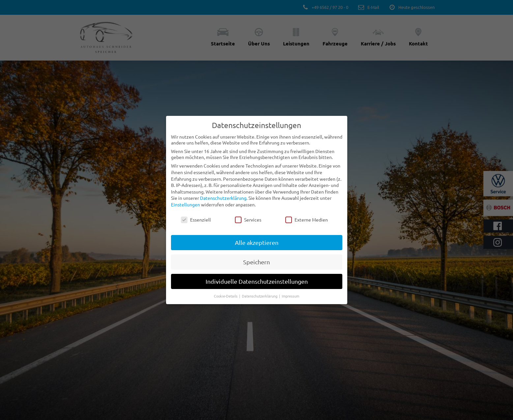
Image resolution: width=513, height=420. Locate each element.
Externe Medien (307, 175)
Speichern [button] (256, 218)
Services (248, 175)
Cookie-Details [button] (226, 252)
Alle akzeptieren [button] (257, 199)
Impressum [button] (290, 252)
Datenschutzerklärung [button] (260, 252)
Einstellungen (185, 161)
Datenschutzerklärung (223, 154)
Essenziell (196, 175)
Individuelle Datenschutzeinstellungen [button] (257, 237)
